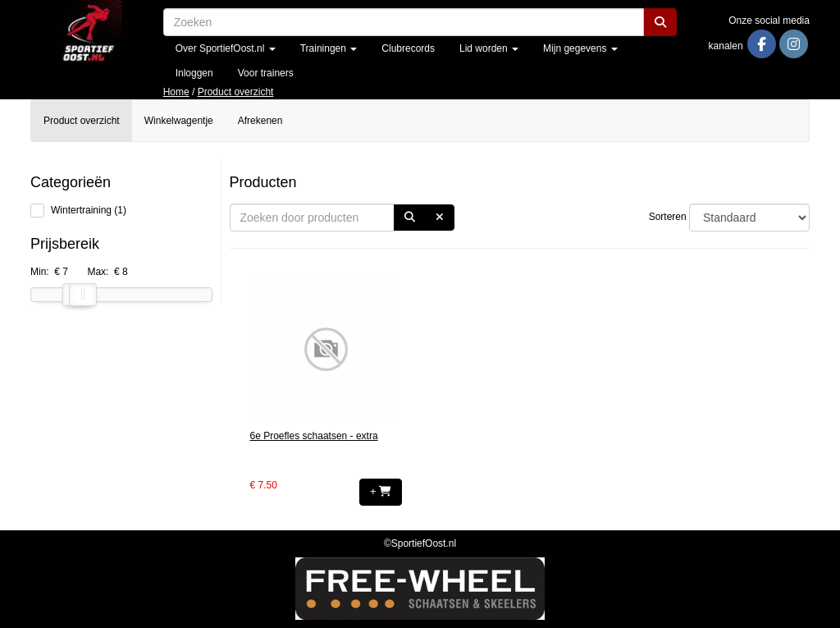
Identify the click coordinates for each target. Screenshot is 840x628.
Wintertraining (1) (89, 210)
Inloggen (194, 73)
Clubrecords (408, 48)
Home (176, 92)
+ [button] (381, 491)
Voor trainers (266, 73)
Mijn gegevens (580, 48)
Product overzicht (236, 92)
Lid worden (489, 48)
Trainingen (329, 48)
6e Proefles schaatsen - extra (314, 436)
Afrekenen (260, 121)
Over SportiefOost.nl (226, 48)
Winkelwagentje (179, 121)
